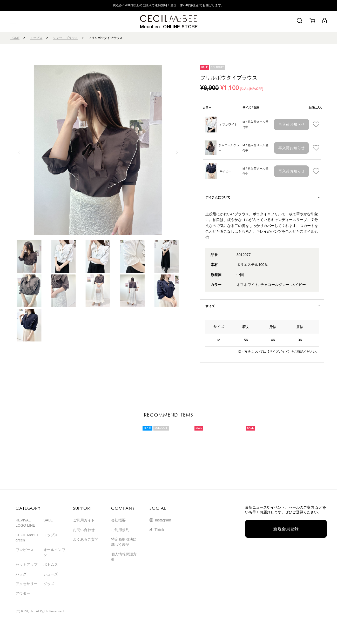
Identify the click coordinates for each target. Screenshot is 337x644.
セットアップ (26, 565)
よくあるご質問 (86, 539)
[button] (177, 152)
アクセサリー (26, 584)
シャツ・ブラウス (65, 38)
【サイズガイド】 (279, 352)
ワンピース (25, 550)
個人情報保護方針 (124, 557)
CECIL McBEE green (27, 538)
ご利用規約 (120, 530)
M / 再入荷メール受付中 (255, 124)
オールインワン (54, 552)
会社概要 (118, 520)
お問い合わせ (84, 530)
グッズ (49, 584)
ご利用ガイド (84, 520)
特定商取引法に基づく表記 (124, 542)
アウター (23, 593)
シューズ (51, 574)
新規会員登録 (286, 529)
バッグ (21, 574)
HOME (15, 38)
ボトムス (51, 565)
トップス (36, 38)
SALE (48, 520)
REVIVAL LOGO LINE (25, 523)
